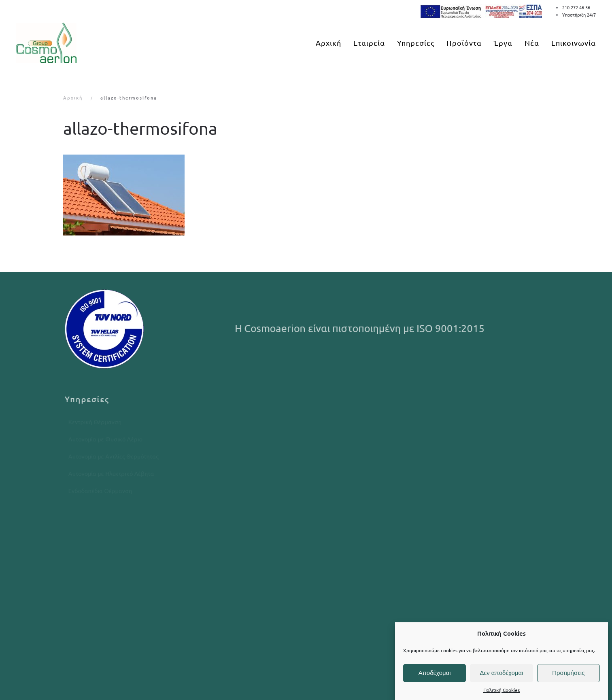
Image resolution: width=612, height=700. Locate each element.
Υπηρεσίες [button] (416, 43)
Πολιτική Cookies (501, 690)
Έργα (503, 43)
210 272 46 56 (576, 7)
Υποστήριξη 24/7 (579, 15)
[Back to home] (46, 43)
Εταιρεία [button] (369, 43)
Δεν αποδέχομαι (501, 673)
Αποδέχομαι (435, 673)
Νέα (532, 43)
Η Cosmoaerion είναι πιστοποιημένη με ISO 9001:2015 (361, 328)
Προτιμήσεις (568, 673)
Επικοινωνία (574, 43)
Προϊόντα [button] (464, 43)
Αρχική (328, 43)
